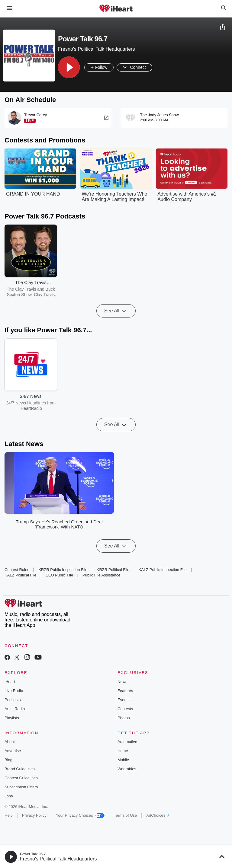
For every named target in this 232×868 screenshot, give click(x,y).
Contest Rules (17, 570)
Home (123, 751)
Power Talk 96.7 (33, 854)
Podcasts (13, 700)
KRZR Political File (113, 570)
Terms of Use (126, 815)
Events (124, 700)
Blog (8, 760)
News (122, 682)
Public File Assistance (101, 575)
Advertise (13, 751)
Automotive (127, 742)
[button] (69, 67)
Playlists (12, 718)
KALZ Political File (20, 575)
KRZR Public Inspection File (63, 570)
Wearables (127, 769)
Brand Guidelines (20, 769)
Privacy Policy (34, 815)
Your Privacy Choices (80, 815)
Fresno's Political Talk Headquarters (58, 859)
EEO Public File (59, 575)
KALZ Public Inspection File (163, 570)
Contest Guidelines (21, 778)
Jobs (9, 796)
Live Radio (14, 691)
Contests (125, 709)
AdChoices (158, 815)
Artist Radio (15, 709)
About (10, 742)
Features (125, 691)
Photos (124, 718)
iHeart (10, 682)
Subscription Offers (21, 787)
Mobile (123, 760)
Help (9, 815)
